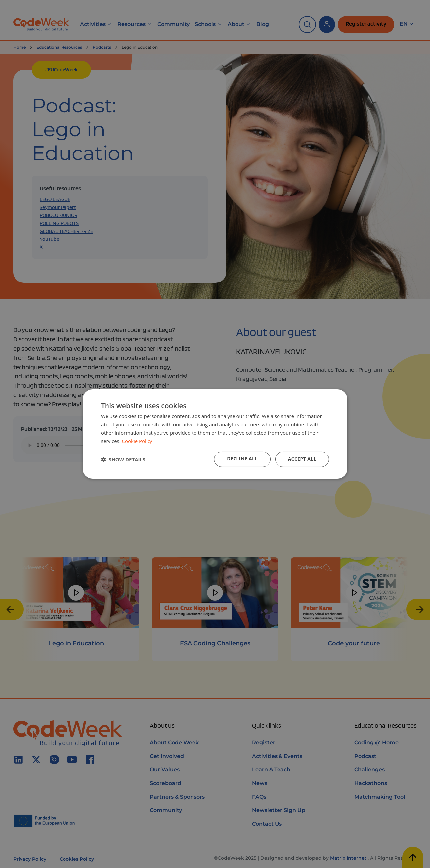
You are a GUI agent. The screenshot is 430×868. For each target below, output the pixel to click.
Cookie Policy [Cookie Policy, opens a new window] (137, 441)
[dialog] (215, 434)
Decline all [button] (242, 459)
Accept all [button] (302, 459)
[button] (123, 459)
